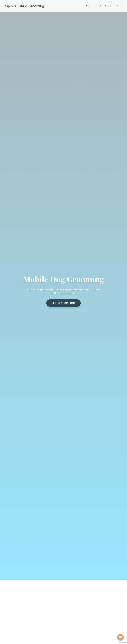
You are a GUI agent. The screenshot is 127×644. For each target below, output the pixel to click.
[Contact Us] (120, 637)
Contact (120, 6)
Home (89, 6)
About (98, 6)
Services (109, 6)
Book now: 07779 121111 (64, 303)
